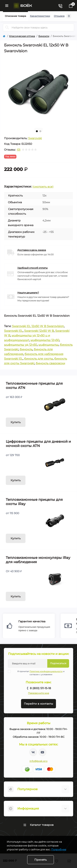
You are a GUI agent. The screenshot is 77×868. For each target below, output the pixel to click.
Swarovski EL (13, 331)
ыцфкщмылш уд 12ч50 (21, 345)
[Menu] (7, 6)
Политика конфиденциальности (46, 671)
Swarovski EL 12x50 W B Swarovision (38, 326)
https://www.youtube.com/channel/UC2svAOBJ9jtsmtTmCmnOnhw (42, 752)
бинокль (26, 349)
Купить (16, 422)
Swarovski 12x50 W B (39, 331)
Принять (41, 860)
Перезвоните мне (38, 693)
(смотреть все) (43, 187)
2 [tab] (40, 131)
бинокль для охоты (38, 359)
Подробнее (59, 849)
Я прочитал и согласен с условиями (39, 673)
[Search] (7, 27)
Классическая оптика (22, 36)
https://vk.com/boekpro (33, 752)
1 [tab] (37, 131)
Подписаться (58, 663)
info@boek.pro (38, 761)
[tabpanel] (38, 90)
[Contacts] (60, 6)
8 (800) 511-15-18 (40, 688)
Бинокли (44, 36)
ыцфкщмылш (48, 345)
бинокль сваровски (50, 363)
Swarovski (35, 138)
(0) (19, 150)
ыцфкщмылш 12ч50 (45, 340)
